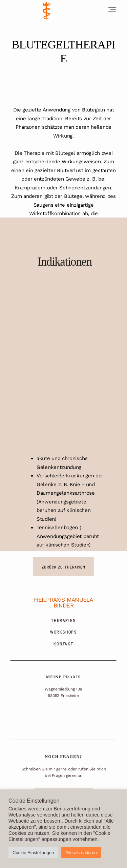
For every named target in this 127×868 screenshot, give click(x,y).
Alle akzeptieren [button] (81, 853)
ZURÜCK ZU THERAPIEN (64, 567)
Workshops (63, 632)
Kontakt (63, 644)
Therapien (63, 621)
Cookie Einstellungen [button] (33, 853)
